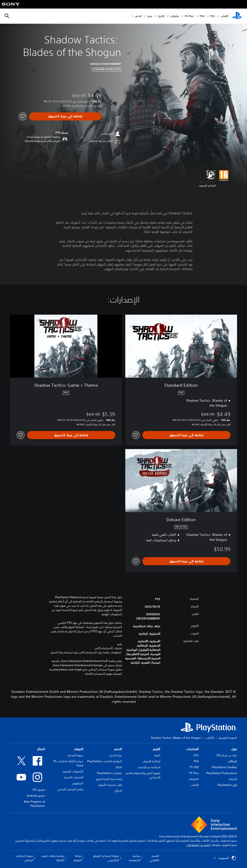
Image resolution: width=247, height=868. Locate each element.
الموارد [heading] (79, 749)
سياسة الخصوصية (135, 858)
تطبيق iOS (39, 790)
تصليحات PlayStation (109, 773)
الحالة (119, 767)
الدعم (138, 16)
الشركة (233, 779)
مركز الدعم (116, 755)
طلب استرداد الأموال (110, 785)
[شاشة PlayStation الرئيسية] (237, 16)
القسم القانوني (155, 858)
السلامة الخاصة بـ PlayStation (105, 761)
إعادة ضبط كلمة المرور (109, 779)
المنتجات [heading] (192, 749)
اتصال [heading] (41, 749)
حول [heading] (234, 749)
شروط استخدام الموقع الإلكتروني (106, 858)
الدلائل (118, 791)
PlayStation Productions (222, 773)
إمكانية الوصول (152, 761)
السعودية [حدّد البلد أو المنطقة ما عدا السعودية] (225, 858)
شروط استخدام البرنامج (25, 858)
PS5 (196, 755)
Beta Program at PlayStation (34, 804)
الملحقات (193, 779)
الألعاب (225, 16)
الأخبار (161, 16)
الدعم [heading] (118, 749)
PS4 (202, 16)
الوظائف (232, 761)
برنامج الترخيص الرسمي (70, 789)
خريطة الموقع (78, 858)
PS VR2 (194, 767)
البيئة (157, 755)
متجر (150, 16)
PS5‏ (213, 16)
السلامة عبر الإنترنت (149, 767)
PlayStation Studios (225, 767)
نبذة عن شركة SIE (227, 755)
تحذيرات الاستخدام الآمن (108, 648)
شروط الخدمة (76, 755)
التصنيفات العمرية (73, 771)
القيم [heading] (157, 749)
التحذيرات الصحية (74, 777)
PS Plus (189, 16)
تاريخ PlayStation (227, 785)
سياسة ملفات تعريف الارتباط (53, 858)
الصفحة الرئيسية (228, 738)
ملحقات (175, 16)
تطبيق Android (36, 796)
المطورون (78, 783)
